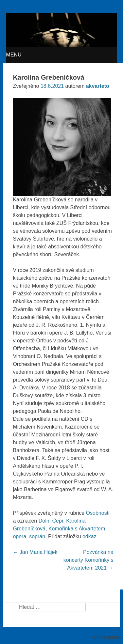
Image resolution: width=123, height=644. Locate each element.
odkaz (89, 536)
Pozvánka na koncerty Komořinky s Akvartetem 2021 (88, 560)
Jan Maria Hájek (35, 552)
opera (19, 536)
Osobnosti (98, 513)
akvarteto (98, 86)
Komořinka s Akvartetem (77, 529)
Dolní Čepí (51, 521)
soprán (37, 536)
